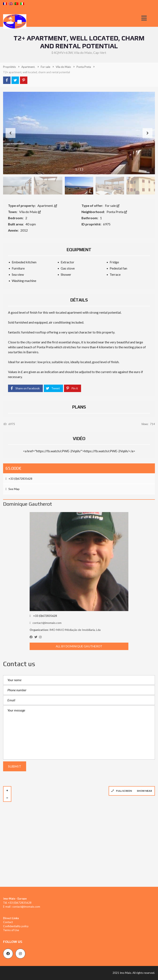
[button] (148, 133)
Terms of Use (11, 930)
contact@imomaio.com (46, 623)
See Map (13, 489)
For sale (112, 206)
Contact (8, 922)
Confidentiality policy (16, 926)
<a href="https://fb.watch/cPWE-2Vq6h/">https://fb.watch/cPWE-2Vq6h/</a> (79, 451)
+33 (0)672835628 (19, 479)
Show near (144, 791)
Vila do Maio (30, 212)
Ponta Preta (117, 212)
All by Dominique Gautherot (79, 646)
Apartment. (47, 206)
